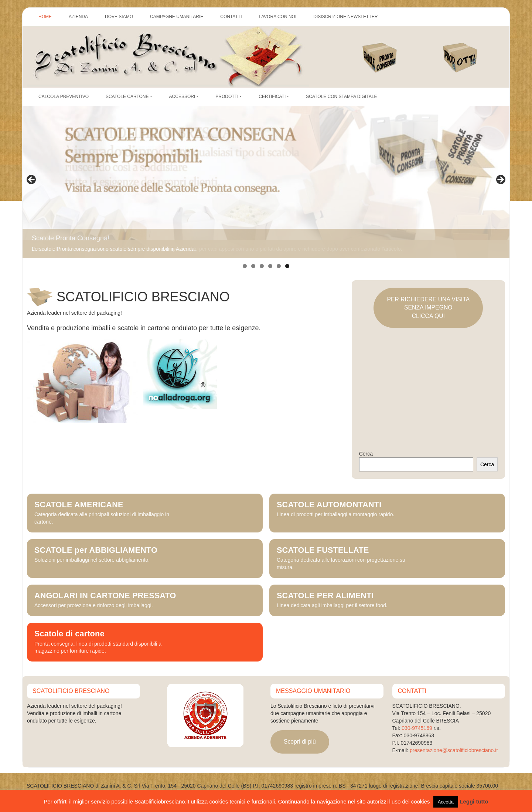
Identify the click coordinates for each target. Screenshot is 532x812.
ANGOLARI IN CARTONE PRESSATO (105, 596)
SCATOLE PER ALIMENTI (325, 596)
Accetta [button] (446, 802)
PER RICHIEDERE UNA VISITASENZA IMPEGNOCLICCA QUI (428, 308)
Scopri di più (300, 742)
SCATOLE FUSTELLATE (323, 550)
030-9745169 (417, 728)
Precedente (32, 180)
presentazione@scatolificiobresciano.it (454, 750)
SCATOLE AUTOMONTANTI (329, 505)
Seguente (500, 180)
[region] (266, 182)
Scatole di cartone (69, 634)
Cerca (366, 454)
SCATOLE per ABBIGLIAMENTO (96, 550)
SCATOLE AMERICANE (79, 505)
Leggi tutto (474, 801)
